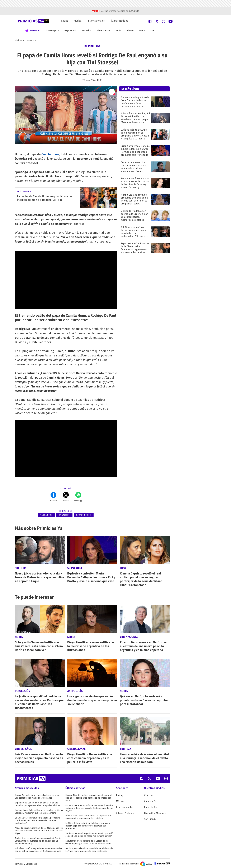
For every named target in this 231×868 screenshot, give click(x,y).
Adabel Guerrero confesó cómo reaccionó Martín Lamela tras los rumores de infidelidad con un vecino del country (38, 840)
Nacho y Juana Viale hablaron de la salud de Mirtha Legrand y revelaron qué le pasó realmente (39, 810)
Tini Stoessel (64, 515)
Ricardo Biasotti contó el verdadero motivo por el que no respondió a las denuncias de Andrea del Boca (89, 797)
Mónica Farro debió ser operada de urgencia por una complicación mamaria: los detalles (38, 795)
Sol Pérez (130, 31)
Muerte (142, 31)
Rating (65, 21)
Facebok (54, 497)
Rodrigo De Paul (84, 515)
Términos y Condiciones (26, 863)
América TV (150, 800)
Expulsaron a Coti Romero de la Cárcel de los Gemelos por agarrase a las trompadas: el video (38, 803)
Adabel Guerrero (104, 31)
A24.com (149, 794)
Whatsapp (78, 497)
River (153, 31)
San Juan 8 (150, 818)
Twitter (66, 497)
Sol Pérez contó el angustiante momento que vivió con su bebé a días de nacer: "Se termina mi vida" (39, 848)
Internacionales (96, 21)
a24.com (134, 11)
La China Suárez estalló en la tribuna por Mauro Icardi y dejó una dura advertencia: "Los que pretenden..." (37, 819)
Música (78, 21)
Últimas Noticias (119, 21)
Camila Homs (50, 154)
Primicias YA (20, 40)
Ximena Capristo (52, 31)
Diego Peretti (70, 31)
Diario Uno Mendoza (155, 812)
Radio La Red (151, 806)
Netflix (118, 31)
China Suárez (86, 31)
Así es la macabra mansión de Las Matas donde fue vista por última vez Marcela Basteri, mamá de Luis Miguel (39, 829)
